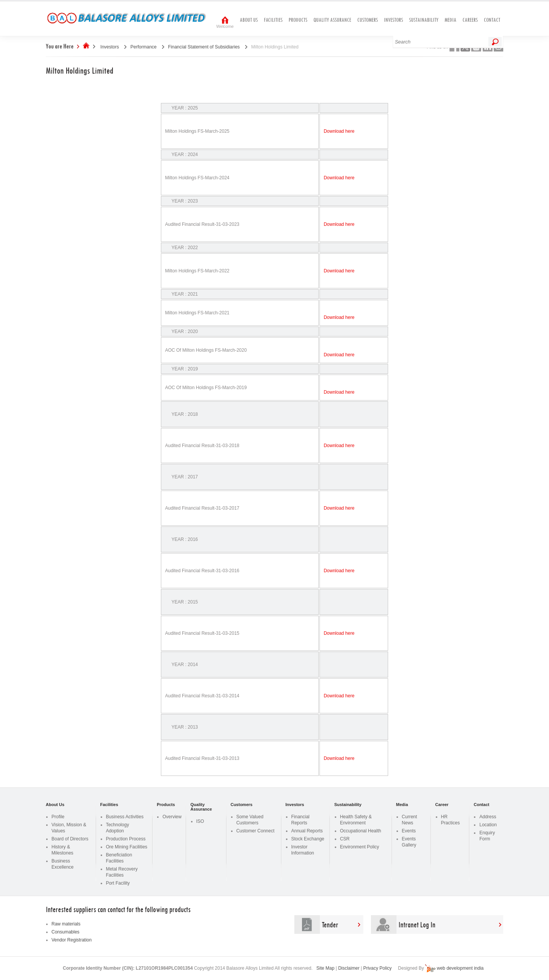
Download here (339, 131)
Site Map (325, 968)
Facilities (273, 20)
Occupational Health (361, 831)
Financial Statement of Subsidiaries (204, 47)
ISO (200, 821)
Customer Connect (255, 831)
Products (298, 20)
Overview (172, 817)
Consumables (65, 932)
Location (488, 825)
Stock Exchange (308, 839)
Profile (58, 817)
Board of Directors (70, 839)
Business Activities (125, 817)
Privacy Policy (378, 968)
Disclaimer (349, 968)
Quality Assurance (332, 20)
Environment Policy (360, 847)
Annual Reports (307, 831)
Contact (492, 20)
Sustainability (424, 20)
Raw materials (66, 924)
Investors (393, 20)
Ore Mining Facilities (127, 847)
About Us (249, 20)
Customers (368, 20)
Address (488, 817)
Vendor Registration (71, 940)
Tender (330, 924)
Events (409, 831)
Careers (470, 20)
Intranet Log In (417, 924)
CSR (345, 839)
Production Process (126, 839)
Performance (144, 47)
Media (450, 20)
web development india (460, 968)
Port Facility (118, 883)
